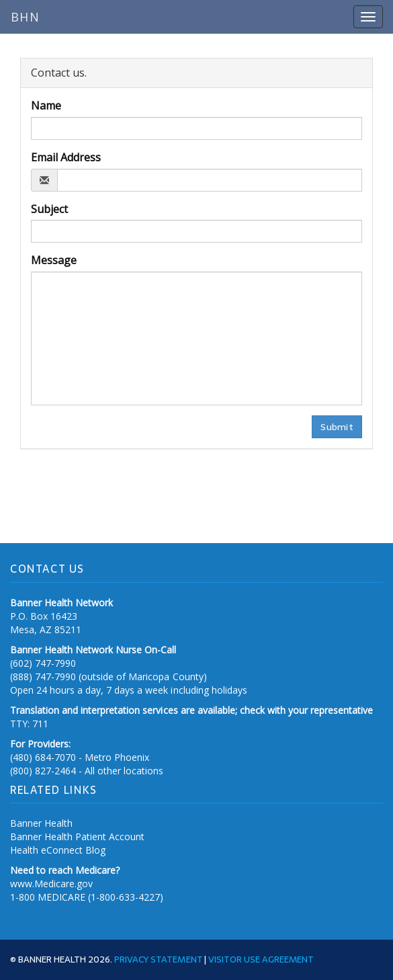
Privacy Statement (158, 959)
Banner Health (41, 823)
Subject (49, 209)
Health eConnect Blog (58, 850)
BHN (25, 17)
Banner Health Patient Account (77, 836)
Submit (337, 427)
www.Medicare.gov (51, 884)
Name (46, 106)
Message (54, 260)
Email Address (66, 157)
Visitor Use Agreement (261, 959)
